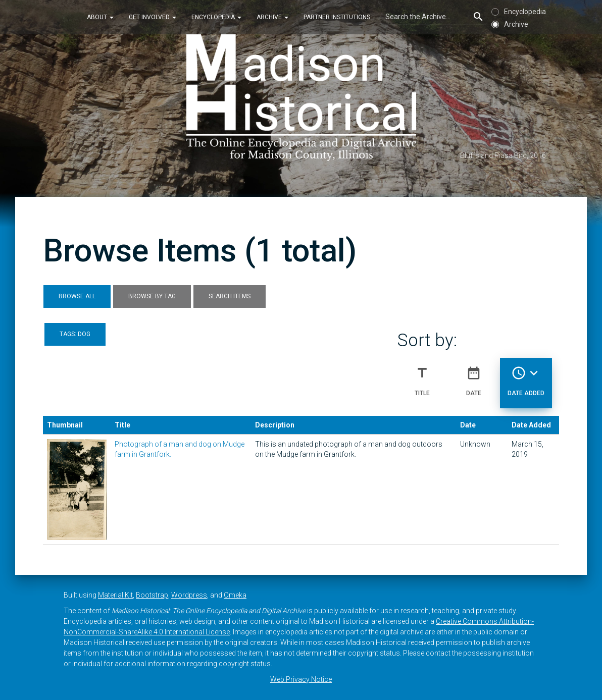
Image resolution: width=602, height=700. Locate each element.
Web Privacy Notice (301, 679)
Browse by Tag (152, 296)
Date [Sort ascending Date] (474, 377)
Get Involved (153, 17)
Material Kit (115, 595)
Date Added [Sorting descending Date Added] (526, 377)
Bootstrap (152, 595)
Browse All (77, 296)
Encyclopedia (216, 17)
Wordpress (189, 595)
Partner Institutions (337, 17)
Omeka (235, 595)
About (100, 17)
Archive (272, 17)
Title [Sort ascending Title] (422, 377)
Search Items (230, 296)
